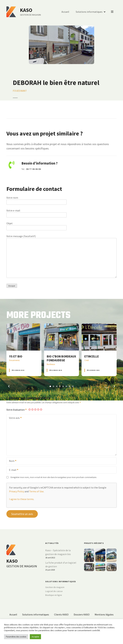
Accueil (66, 12)
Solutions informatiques (89, 12)
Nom (12, 461)
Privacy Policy (17, 491)
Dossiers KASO (82, 614)
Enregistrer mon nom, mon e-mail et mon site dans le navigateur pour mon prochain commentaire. (54, 477)
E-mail (13, 470)
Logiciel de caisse (54, 591)
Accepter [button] (35, 637)
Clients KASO (61, 614)
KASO (26, 10)
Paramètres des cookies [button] (16, 637)
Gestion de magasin (55, 587)
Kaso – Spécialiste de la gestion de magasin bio (58, 552)
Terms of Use (36, 491)
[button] (9, 386)
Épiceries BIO (18, 370)
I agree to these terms (21, 499)
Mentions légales (104, 614)
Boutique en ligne (54, 595)
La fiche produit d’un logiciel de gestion (61, 565)
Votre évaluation (17, 410)
